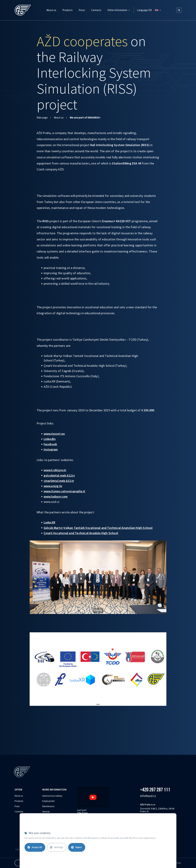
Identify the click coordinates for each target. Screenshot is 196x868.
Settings (57, 847)
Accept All (35, 847)
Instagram (51, 449)
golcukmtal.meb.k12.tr (59, 475)
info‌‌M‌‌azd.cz (148, 796)
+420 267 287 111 (155, 790)
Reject (77, 847)
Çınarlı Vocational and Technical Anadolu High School (81, 533)
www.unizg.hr (53, 486)
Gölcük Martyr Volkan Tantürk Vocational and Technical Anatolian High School (98, 528)
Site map (177, 863)
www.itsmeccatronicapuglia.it (65, 491)
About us (59, 117)
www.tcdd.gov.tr (55, 470)
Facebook (50, 444)
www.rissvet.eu (54, 434)
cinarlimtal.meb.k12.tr (59, 481)
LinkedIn (50, 439)
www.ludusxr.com (56, 496)
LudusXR (49, 522)
